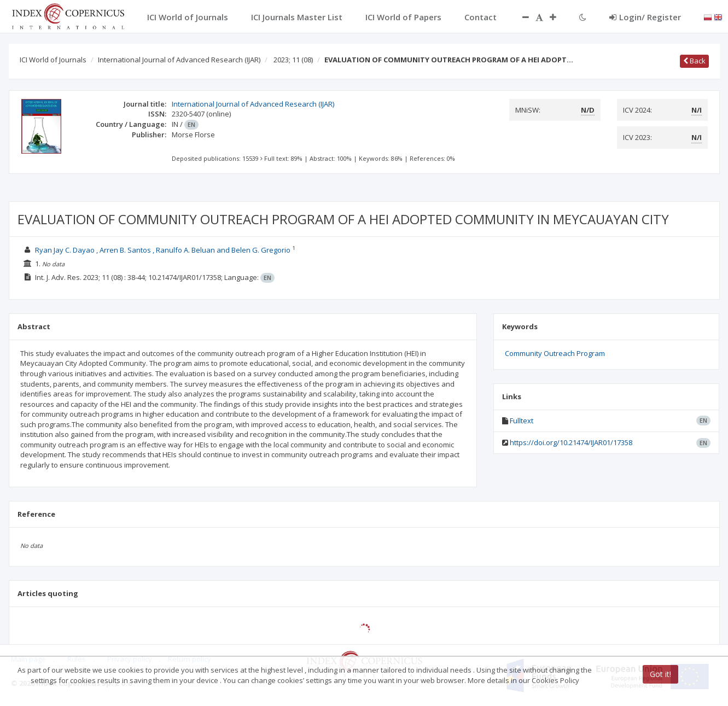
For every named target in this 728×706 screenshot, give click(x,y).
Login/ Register (645, 17)
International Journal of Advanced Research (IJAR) (179, 60)
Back (694, 61)
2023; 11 (293, 60)
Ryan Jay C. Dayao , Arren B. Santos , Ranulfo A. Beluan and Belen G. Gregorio (163, 250)
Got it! (660, 674)
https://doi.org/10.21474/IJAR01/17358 (571, 442)
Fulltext (522, 421)
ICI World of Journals (53, 60)
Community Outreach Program (555, 353)
